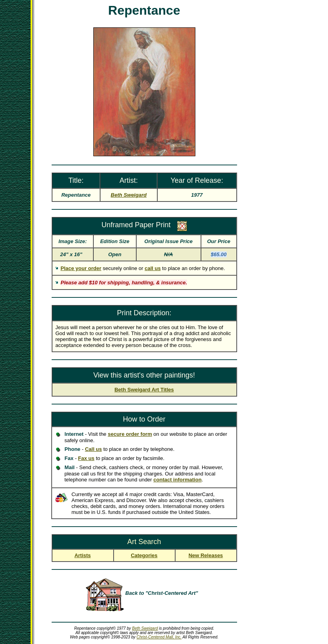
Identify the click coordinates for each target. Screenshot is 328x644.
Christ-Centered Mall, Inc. (159, 637)
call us (152, 268)
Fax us (86, 458)
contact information (177, 480)
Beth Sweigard (145, 628)
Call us (94, 449)
